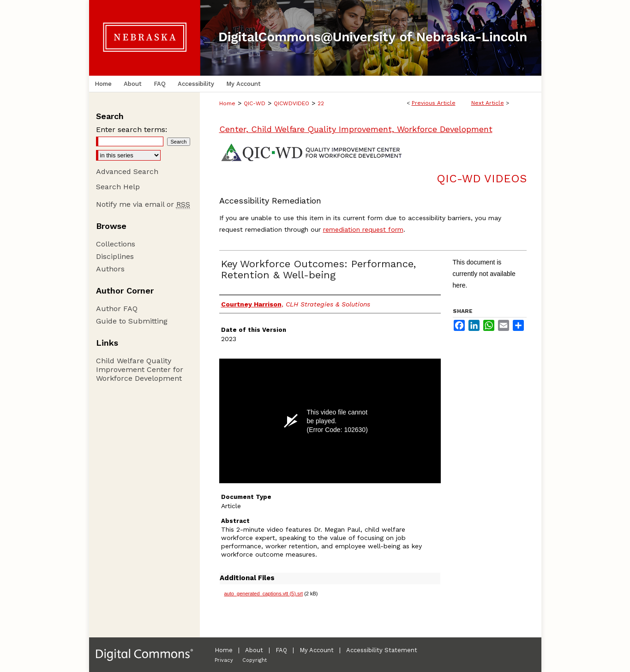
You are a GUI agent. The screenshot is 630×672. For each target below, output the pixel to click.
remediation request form (363, 229)
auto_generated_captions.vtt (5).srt (264, 594)
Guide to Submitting (132, 321)
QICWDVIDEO (291, 103)
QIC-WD (255, 103)
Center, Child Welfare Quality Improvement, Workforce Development (356, 129)
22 (321, 103)
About (254, 650)
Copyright (255, 660)
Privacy (224, 660)
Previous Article (434, 103)
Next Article (488, 103)
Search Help (118, 187)
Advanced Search (127, 171)
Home (227, 103)
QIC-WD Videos (482, 179)
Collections (116, 244)
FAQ (281, 650)
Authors (110, 269)
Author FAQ (117, 309)
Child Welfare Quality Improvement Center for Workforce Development (140, 369)
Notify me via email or (143, 204)
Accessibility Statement (382, 650)
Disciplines (115, 256)
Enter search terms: (132, 129)
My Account (317, 650)
